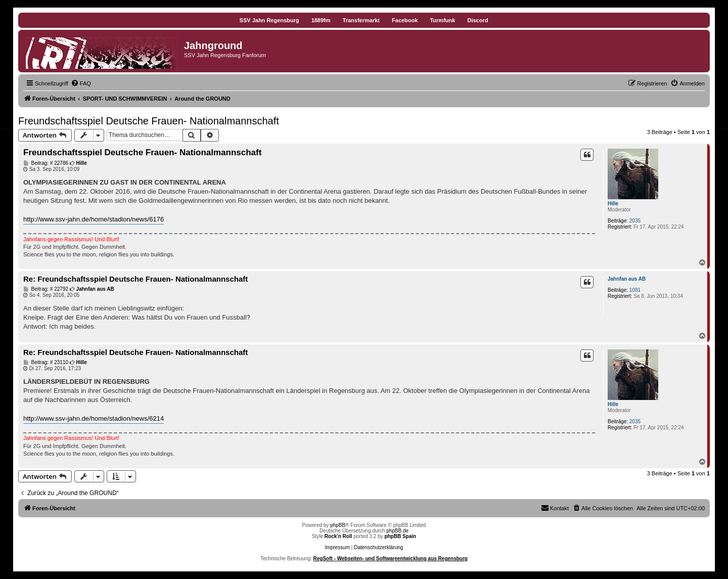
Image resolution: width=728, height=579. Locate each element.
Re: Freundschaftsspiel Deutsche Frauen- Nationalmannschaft (135, 279)
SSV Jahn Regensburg (269, 20)
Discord (477, 20)
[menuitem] (81, 83)
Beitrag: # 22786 (46, 163)
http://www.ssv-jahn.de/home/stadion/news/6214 (94, 418)
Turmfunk (442, 20)
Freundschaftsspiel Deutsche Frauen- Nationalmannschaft (149, 121)
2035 (635, 221)
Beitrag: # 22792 (46, 289)
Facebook (405, 20)
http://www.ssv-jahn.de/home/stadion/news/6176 (94, 219)
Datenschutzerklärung (378, 547)
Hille (613, 204)
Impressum (337, 547)
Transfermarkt (361, 20)
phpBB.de (397, 531)
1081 (635, 290)
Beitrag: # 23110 (46, 363)
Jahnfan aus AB (627, 279)
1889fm (321, 20)
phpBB (338, 525)
